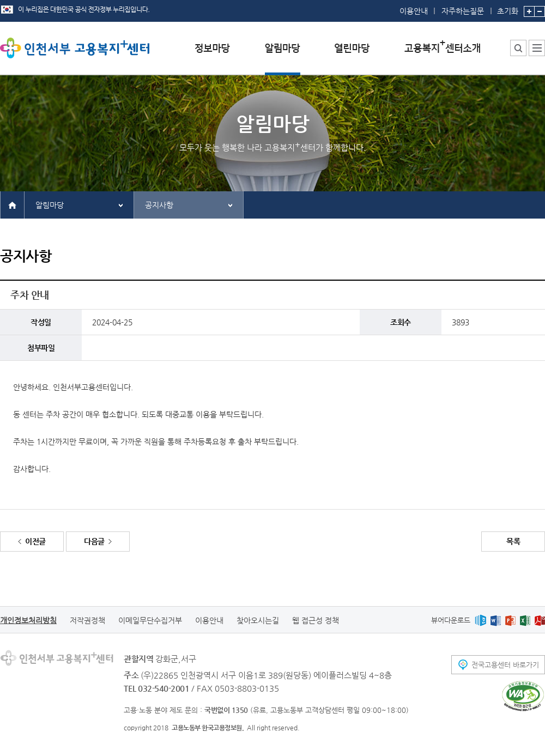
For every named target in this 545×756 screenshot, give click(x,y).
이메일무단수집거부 (150, 620)
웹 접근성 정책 (316, 620)
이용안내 (414, 11)
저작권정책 (87, 620)
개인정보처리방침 (28, 620)
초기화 (508, 8)
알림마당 (50, 205)
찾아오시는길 (258, 620)
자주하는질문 (463, 11)
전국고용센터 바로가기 (505, 665)
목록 (513, 541)
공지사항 (159, 205)
